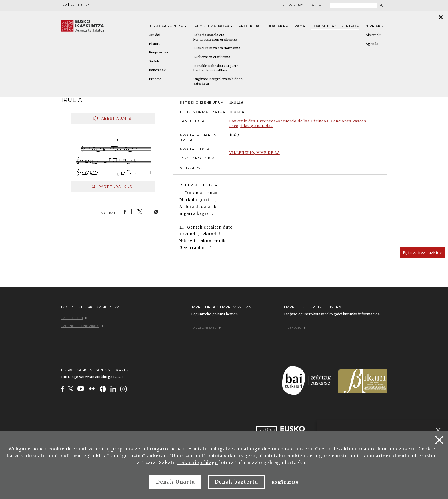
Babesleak (157, 70)
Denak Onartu (175, 482)
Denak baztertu (236, 482)
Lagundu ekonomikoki (82, 326)
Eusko (167, 26)
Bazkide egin (74, 318)
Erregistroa (293, 5)
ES (72, 5)
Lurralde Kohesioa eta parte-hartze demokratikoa (217, 68)
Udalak (286, 26)
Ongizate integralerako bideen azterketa (218, 81)
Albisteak (373, 35)
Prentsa (155, 79)
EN (88, 5)
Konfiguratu (285, 482)
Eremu (213, 26)
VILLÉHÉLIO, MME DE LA (255, 153)
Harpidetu (295, 328)
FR (80, 5)
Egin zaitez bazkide (422, 253)
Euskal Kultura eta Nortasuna (217, 48)
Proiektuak (250, 26)
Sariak (154, 61)
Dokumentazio (335, 26)
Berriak (374, 26)
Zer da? (155, 35)
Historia (155, 44)
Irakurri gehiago (198, 463)
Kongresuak (159, 52)
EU (65, 5)
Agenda (372, 44)
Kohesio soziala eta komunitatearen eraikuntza (215, 37)
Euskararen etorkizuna (212, 57)
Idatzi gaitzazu (206, 328)
